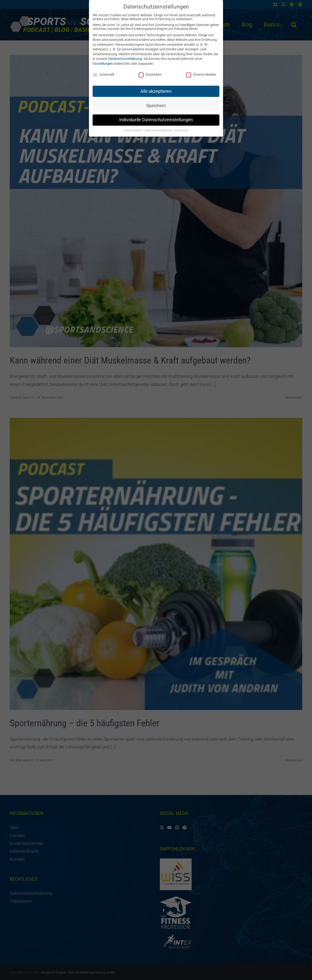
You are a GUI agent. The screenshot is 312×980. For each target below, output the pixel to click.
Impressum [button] (181, 128)
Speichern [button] (156, 103)
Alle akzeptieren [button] (156, 88)
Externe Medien (201, 72)
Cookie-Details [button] (133, 128)
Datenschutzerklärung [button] (158, 128)
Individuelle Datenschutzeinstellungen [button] (156, 117)
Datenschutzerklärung (125, 56)
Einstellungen (103, 61)
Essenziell (103, 72)
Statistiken (150, 72)
